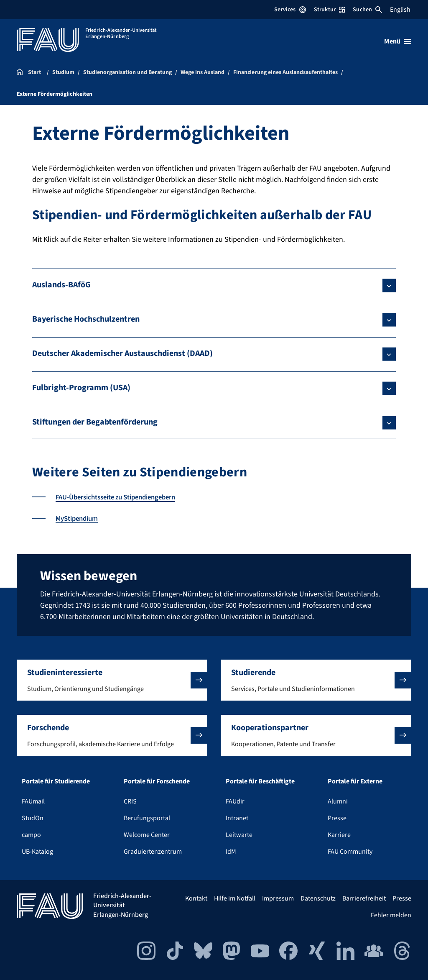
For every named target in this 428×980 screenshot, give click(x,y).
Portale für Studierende (56, 781)
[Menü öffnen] (398, 41)
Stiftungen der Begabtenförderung (95, 422)
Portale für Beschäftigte (260, 781)
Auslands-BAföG (61, 285)
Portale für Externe (355, 781)
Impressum (278, 898)
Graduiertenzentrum (153, 852)
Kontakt (196, 898)
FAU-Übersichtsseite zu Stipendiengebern (123, 497)
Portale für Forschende (157, 781)
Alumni (338, 801)
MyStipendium (79, 518)
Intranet (237, 818)
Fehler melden (391, 915)
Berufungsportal (147, 818)
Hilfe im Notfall (235, 898)
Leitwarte (239, 835)
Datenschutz (318, 898)
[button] (112, 680)
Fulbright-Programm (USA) (81, 388)
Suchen (367, 10)
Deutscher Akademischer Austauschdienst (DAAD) (122, 353)
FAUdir (235, 801)
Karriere (339, 835)
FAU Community (350, 852)
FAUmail (33, 801)
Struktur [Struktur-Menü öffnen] (329, 10)
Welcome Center (147, 835)
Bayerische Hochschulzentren (86, 319)
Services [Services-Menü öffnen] (290, 10)
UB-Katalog (37, 852)
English (400, 10)
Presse (337, 818)
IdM (231, 852)
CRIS (130, 801)
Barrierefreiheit (364, 898)
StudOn (33, 818)
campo (31, 835)
